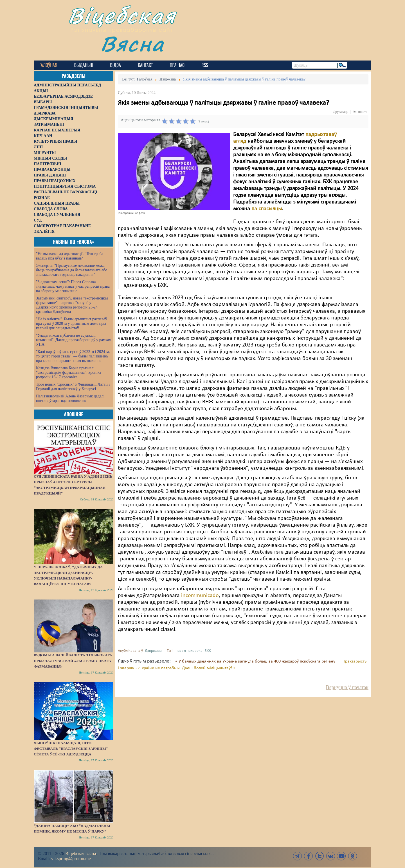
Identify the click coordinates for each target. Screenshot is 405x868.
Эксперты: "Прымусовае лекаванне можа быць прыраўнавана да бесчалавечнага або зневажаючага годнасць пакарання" (72, 270)
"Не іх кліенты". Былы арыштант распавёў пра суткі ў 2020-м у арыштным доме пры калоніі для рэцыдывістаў (72, 324)
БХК (208, 651)
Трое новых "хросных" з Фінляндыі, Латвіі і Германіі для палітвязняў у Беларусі (73, 387)
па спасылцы (267, 209)
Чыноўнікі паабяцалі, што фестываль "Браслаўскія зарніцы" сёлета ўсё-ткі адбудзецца (71, 749)
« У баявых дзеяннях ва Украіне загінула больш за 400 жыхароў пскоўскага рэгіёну (256, 661)
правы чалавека (189, 651)
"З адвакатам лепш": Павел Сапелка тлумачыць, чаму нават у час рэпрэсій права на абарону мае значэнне (73, 286)
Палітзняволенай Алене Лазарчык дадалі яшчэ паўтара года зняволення (70, 398)
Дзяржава (153, 651)
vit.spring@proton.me (71, 859)
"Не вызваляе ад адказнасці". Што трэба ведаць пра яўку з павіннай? (70, 256)
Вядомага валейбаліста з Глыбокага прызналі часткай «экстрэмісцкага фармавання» (73, 661)
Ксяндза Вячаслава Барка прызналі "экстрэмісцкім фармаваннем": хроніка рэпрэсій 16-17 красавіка (68, 373)
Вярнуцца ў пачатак (347, 687)
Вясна (132, 43)
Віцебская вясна (81, 854)
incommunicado (200, 596)
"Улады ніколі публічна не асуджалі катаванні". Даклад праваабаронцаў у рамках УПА (74, 340)
